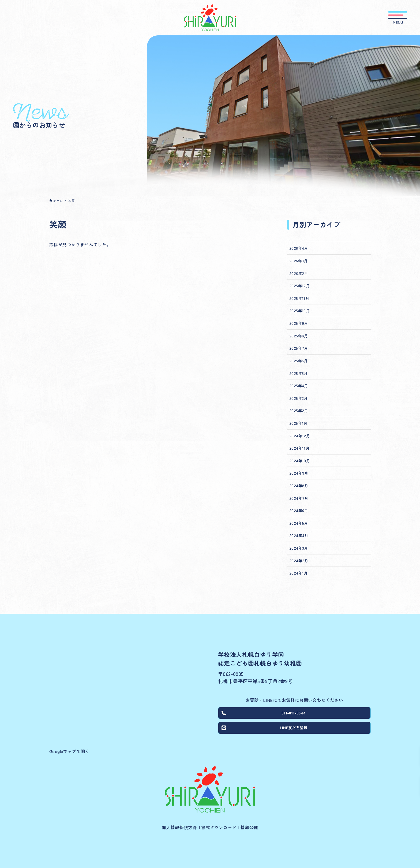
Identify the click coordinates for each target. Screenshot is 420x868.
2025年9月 (299, 323)
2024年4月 (299, 535)
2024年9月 (299, 473)
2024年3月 (299, 548)
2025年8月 (299, 336)
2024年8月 (299, 485)
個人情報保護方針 (179, 827)
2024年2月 (299, 560)
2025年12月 (299, 286)
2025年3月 (299, 398)
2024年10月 (300, 461)
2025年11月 (299, 298)
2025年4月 (299, 385)
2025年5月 (299, 373)
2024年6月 (299, 510)
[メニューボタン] (398, 18)
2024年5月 (299, 523)
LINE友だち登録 (265, 730)
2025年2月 (299, 410)
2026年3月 (299, 261)
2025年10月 (299, 310)
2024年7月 (299, 498)
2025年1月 (298, 423)
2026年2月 (299, 273)
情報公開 (249, 827)
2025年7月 (299, 348)
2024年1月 (299, 573)
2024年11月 (299, 448)
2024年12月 (300, 436)
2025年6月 (299, 361)
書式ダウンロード (219, 827)
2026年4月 (299, 248)
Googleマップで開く (69, 751)
